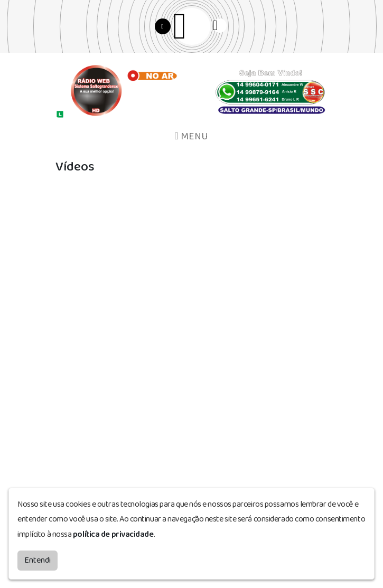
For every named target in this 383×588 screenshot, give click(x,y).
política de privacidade (113, 534)
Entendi (38, 560)
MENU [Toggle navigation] (191, 136)
